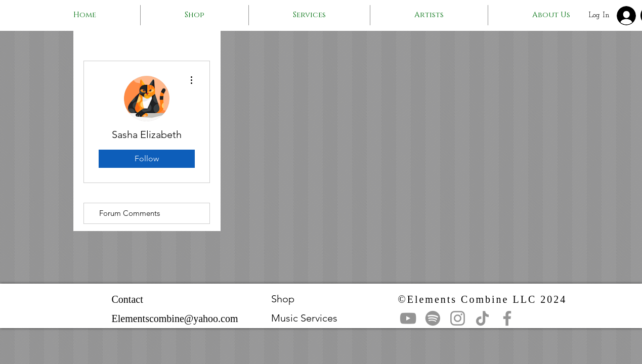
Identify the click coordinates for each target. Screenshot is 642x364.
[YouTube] (408, 318)
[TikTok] (482, 318)
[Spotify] (433, 318)
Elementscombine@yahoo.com (175, 318)
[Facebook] (507, 318)
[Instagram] (458, 318)
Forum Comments (130, 213)
